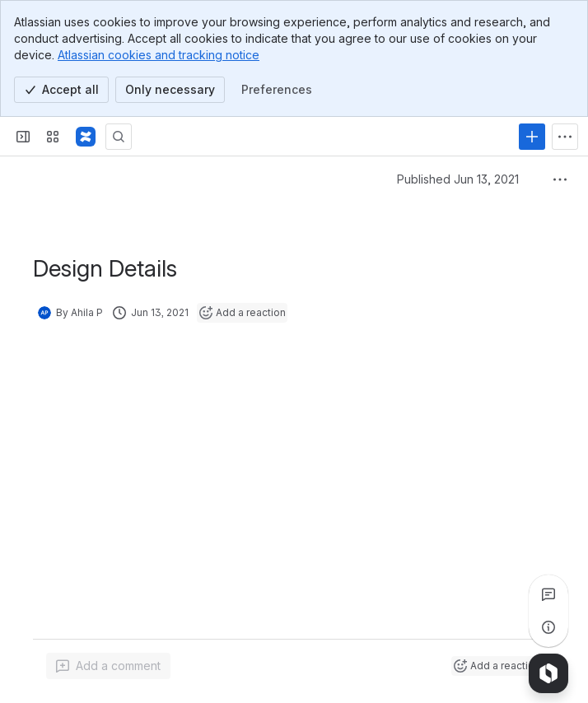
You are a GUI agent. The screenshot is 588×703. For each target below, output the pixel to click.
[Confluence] (86, 137)
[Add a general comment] (108, 666)
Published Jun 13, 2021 (458, 179)
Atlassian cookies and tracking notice (159, 55)
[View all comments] (548, 594)
